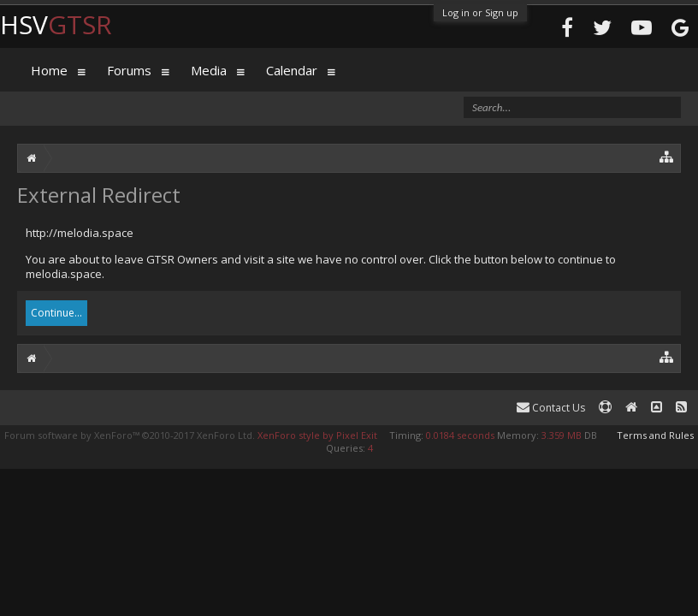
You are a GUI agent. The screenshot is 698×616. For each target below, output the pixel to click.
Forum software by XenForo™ (130, 435)
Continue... (56, 313)
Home (49, 70)
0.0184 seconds (460, 435)
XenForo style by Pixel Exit (317, 435)
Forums (129, 70)
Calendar (292, 70)
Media (209, 70)
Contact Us (551, 408)
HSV (56, 24)
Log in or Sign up (480, 12)
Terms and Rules (655, 435)
